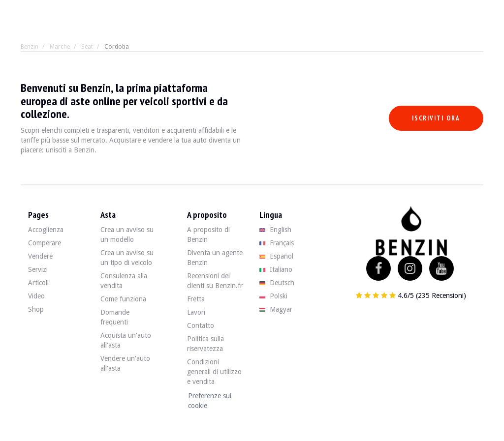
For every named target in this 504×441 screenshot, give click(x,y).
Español (276, 256)
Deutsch (277, 283)
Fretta (196, 299)
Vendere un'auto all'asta (125, 363)
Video (36, 296)
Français (277, 243)
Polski (273, 296)
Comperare (45, 243)
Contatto (201, 325)
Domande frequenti (115, 317)
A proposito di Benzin (208, 235)
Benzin (30, 47)
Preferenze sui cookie (210, 401)
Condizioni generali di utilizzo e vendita (214, 372)
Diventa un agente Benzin (215, 258)
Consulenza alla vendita (124, 281)
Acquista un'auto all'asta (126, 340)
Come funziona (123, 299)
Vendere (40, 256)
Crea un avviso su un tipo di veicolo (127, 258)
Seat (87, 47)
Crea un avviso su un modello (127, 235)
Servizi (38, 269)
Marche (60, 47)
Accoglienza (46, 230)
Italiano (276, 269)
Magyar (276, 309)
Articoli (38, 283)
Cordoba (117, 47)
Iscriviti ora (436, 118)
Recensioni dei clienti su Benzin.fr (215, 281)
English (275, 230)
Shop (36, 309)
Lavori (196, 312)
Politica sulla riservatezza (205, 344)
